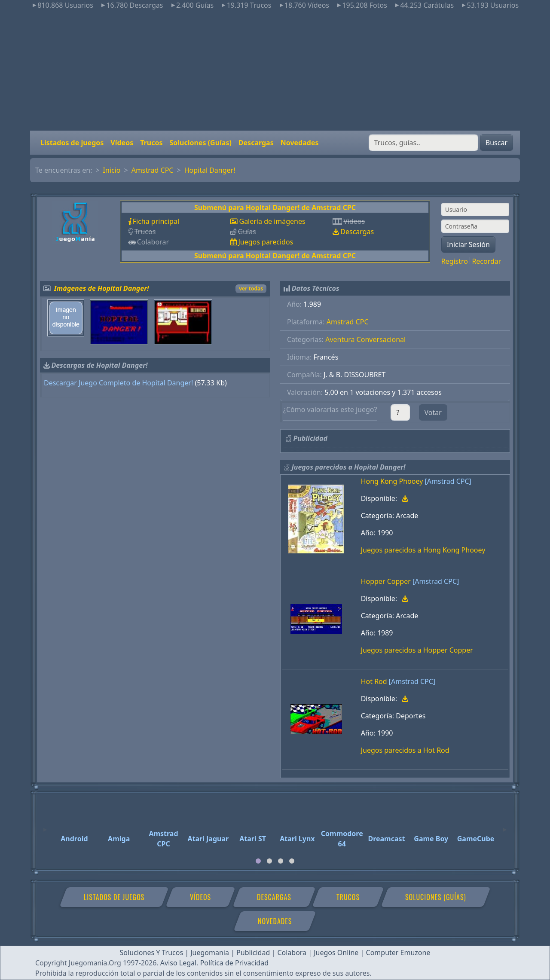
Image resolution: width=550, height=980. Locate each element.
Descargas (256, 143)
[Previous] (45, 826)
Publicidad (253, 953)
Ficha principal (156, 221)
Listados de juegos (72, 143)
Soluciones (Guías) (200, 143)
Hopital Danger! (210, 170)
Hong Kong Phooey (392, 481)
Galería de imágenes (272, 221)
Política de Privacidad (234, 963)
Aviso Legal (178, 963)
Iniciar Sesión (468, 244)
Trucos (151, 143)
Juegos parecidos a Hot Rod (405, 750)
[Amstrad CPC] (448, 481)
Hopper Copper (386, 581)
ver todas (251, 289)
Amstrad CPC (153, 170)
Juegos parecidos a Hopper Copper (417, 650)
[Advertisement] (275, 70)
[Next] (505, 826)
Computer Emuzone (398, 953)
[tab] (258, 861)
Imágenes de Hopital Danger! (102, 288)
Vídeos (122, 143)
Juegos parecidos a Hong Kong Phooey (423, 550)
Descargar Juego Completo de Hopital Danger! (118, 383)
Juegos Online (336, 953)
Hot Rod (374, 681)
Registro (455, 261)
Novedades (300, 143)
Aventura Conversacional (365, 339)
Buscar (497, 143)
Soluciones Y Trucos (152, 953)
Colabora (292, 953)
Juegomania (210, 953)
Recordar (486, 261)
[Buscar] (423, 143)
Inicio (112, 170)
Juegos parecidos (266, 242)
